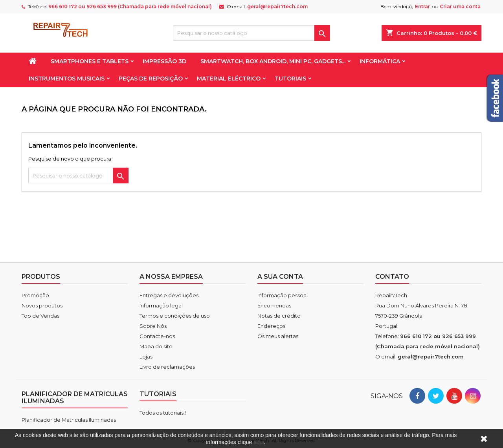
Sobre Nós (153, 326)
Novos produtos (42, 305)
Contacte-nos (157, 336)
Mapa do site (156, 346)
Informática (380, 61)
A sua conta (280, 277)
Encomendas (274, 305)
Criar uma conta (460, 6)
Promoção (35, 295)
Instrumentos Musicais (67, 79)
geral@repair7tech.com (277, 6)
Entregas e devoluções (169, 295)
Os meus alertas (278, 336)
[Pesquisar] (251, 33)
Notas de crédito (279, 316)
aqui (259, 442)
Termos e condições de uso (175, 316)
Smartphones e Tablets (90, 61)
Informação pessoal (283, 295)
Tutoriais (290, 79)
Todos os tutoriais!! (163, 413)
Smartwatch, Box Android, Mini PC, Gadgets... (273, 61)
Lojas (146, 357)
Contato (392, 277)
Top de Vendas (40, 316)
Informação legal (161, 305)
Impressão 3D (164, 61)
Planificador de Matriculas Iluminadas (69, 420)
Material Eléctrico (229, 79)
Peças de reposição (151, 79)
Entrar (422, 6)
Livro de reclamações (167, 367)
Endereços (271, 326)
